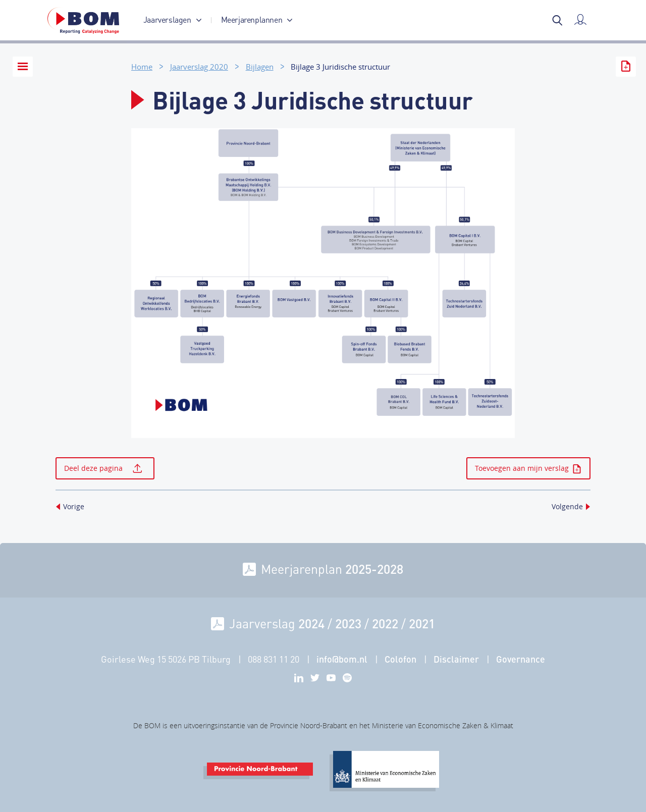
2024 (311, 623)
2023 (348, 623)
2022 (385, 623)
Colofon (400, 659)
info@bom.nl (342, 659)
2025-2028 (374, 569)
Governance (521, 659)
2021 (422, 623)
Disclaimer (456, 659)
